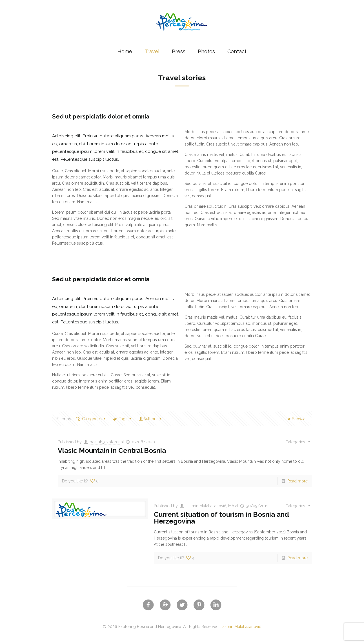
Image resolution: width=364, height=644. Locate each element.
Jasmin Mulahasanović (241, 627)
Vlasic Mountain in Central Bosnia (112, 450)
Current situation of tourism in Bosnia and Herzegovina (221, 518)
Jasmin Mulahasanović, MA (210, 506)
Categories (91, 419)
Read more (298, 481)
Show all (297, 419)
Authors (151, 419)
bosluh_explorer (105, 442)
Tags (123, 419)
